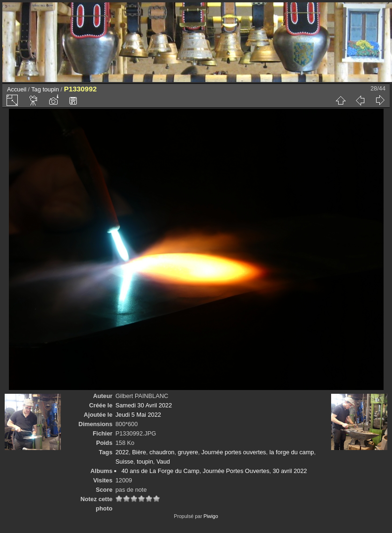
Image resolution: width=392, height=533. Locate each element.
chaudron (162, 452)
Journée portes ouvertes (234, 452)
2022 (122, 452)
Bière (139, 452)
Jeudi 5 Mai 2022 (138, 415)
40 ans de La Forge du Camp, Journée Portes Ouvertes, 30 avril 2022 (214, 471)
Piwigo (211, 516)
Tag (36, 89)
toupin (51, 89)
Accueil (17, 89)
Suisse (124, 462)
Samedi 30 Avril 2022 (144, 405)
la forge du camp (292, 452)
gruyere (188, 452)
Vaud (163, 462)
